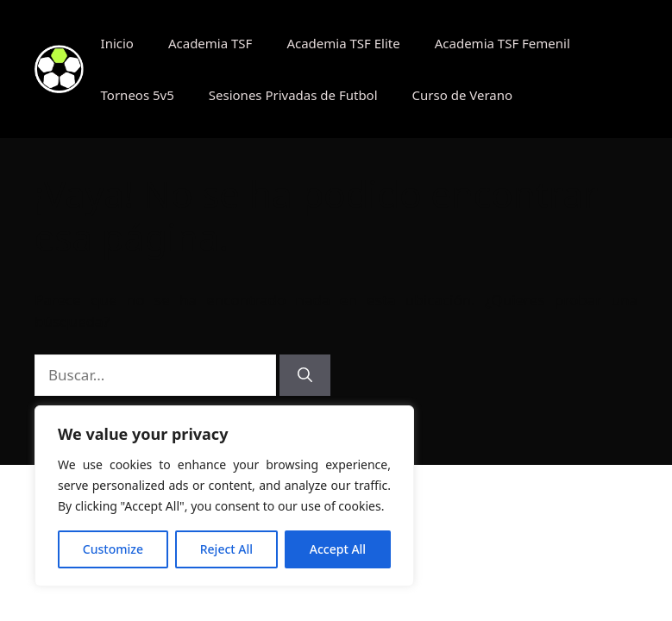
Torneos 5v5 (138, 95)
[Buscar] (305, 375)
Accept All (338, 549)
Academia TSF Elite (343, 43)
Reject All (226, 549)
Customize (113, 549)
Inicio (117, 43)
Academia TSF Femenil (502, 43)
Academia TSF (210, 43)
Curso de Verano (463, 95)
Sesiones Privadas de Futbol (293, 95)
